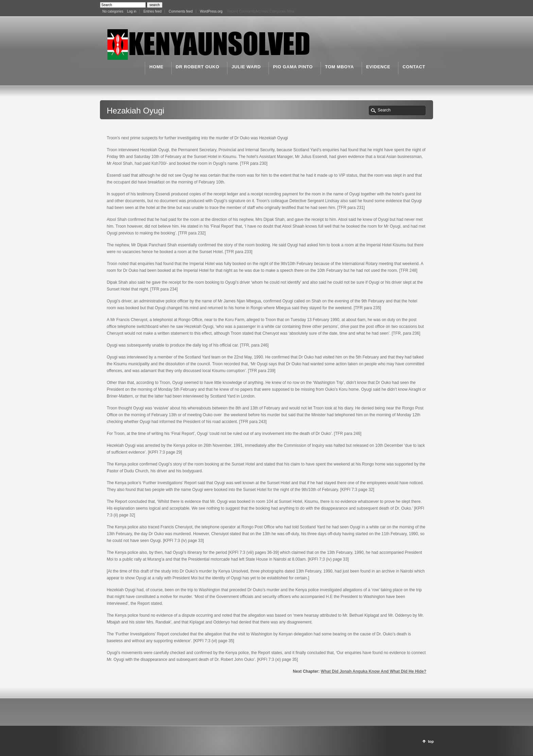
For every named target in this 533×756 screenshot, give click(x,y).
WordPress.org (211, 11)
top (431, 741)
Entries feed (152, 11)
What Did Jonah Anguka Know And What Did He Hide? (374, 671)
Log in (132, 11)
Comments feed (181, 11)
